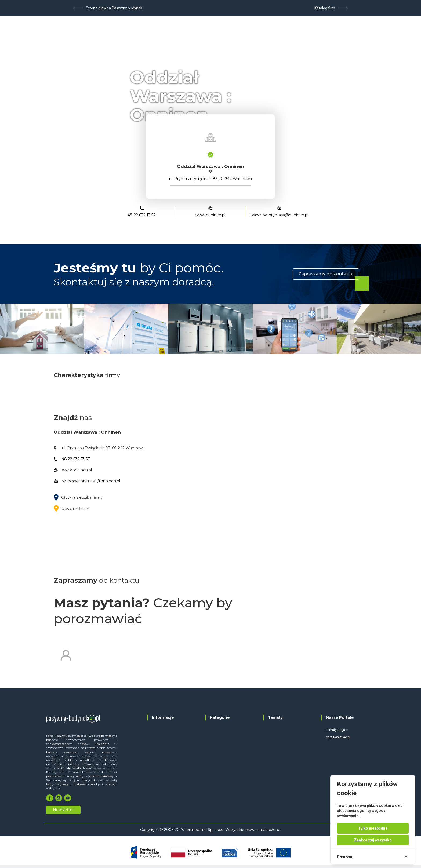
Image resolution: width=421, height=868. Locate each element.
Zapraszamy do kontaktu (326, 274)
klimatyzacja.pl (337, 730)
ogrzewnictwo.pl (338, 737)
